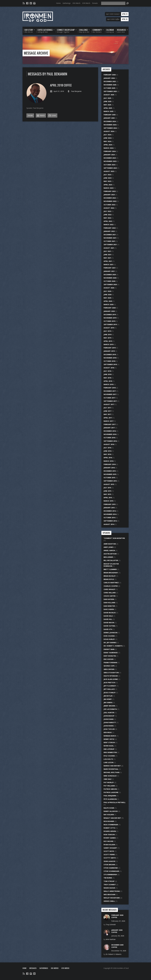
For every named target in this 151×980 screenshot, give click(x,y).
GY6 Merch (86, 3)
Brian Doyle (109, 579)
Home (58, 3)
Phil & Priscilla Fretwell (115, 802)
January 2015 (109, 508)
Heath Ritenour (111, 676)
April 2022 (108, 221)
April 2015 (108, 498)
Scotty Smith (110, 858)
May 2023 (107, 181)
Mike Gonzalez (110, 776)
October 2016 (109, 438)
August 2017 (109, 404)
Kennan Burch (110, 736)
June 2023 (107, 178)
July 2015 (107, 488)
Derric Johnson (110, 633)
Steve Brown (109, 865)
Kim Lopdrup (109, 749)
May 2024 (107, 141)
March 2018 (108, 384)
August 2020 (109, 288)
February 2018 (110, 388)
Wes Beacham (109, 894)
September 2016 (110, 441)
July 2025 (107, 98)
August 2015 (109, 484)
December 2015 (110, 471)
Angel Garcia (109, 550)
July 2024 (107, 135)
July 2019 (107, 331)
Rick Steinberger (111, 825)
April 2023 (108, 185)
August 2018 (109, 368)
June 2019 (107, 334)
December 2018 (110, 354)
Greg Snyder (109, 669)
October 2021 (109, 241)
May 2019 (107, 338)
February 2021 (110, 268)
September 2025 (110, 91)
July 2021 (107, 251)
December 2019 (110, 315)
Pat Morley (109, 782)
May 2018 (107, 378)
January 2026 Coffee (117, 931)
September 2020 (110, 284)
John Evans (109, 719)
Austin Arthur (110, 554)
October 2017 (109, 398)
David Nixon (109, 623)
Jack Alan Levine (111, 679)
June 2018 (107, 374)
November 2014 (110, 514)
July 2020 (107, 291)
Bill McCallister (111, 560)
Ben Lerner (108, 557)
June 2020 (107, 295)
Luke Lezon (108, 762)
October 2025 (109, 88)
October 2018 (109, 361)
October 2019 (109, 321)
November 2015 (110, 474)
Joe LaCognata (110, 709)
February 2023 (110, 191)
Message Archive (36, 53)
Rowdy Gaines (110, 838)
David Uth (108, 629)
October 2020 (109, 281)
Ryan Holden (109, 845)
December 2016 (110, 431)
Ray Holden (109, 815)
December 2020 (110, 275)
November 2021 (110, 238)
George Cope (109, 666)
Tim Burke (108, 878)
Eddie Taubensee (111, 653)
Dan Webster (109, 606)
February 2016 (110, 464)
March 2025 (108, 111)
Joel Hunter (109, 713)
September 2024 (110, 128)
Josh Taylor (109, 729)
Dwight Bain (109, 649)
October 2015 (109, 478)
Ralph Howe (109, 808)
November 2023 (110, 161)
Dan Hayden (109, 599)
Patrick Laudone (111, 792)
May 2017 (107, 414)
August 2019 (109, 328)
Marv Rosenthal (111, 769)
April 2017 (108, 418)
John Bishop (109, 716)
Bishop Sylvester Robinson (111, 565)
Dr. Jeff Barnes (110, 643)
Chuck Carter (110, 596)
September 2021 (110, 245)
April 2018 (108, 381)
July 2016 (107, 448)
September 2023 (110, 168)
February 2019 (110, 348)
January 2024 (109, 155)
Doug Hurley (109, 639)
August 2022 (109, 208)
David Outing (109, 626)
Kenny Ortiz (109, 739)
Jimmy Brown (109, 706)
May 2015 (107, 494)
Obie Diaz (108, 779)
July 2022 (107, 211)
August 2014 (109, 524)
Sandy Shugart (110, 848)
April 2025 (108, 108)
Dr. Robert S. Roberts (113, 646)
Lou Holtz (108, 759)
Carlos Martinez (111, 583)
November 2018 (110, 358)
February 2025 (110, 115)
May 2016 (107, 454)
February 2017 (110, 424)
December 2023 (110, 158)
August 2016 (109, 444)
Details (30, 115)
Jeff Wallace (109, 689)
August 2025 (109, 95)
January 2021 (109, 271)
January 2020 (109, 311)
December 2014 (110, 511)
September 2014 (110, 521)
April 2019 (108, 341)
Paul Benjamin (76, 91)
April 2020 (108, 301)
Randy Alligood (111, 811)
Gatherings (67, 3)
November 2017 (110, 394)
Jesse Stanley (110, 693)
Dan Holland (109, 603)
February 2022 (110, 228)
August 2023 (109, 171)
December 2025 (110, 81)
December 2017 (110, 391)
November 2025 (110, 85)
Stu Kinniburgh (110, 875)
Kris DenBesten (110, 752)
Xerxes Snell (109, 901)
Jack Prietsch (109, 682)
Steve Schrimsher (111, 871)
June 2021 (107, 255)
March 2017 (108, 421)
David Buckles (110, 613)
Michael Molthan (111, 772)
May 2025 (107, 105)
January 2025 (109, 118)
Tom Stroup (109, 881)
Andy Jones (109, 547)
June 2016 (107, 451)
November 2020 (110, 278)
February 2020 (110, 308)
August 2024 (109, 131)
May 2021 (107, 258)
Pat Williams (109, 786)
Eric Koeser (109, 659)
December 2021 (110, 235)
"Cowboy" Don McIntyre (114, 538)
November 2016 (110, 434)
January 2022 (109, 231)
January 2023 (109, 195)
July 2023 (107, 175)
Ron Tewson (109, 835)
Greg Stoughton (111, 673)
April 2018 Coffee (61, 85)
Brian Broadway (111, 573)
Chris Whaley (109, 589)
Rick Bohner (109, 821)
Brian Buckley (110, 576)
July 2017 (107, 408)
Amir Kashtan (110, 544)
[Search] (113, 3)
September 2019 (110, 324)
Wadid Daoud (109, 888)
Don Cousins (109, 636)
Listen (52, 115)
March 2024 (108, 148)
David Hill (108, 619)
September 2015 (110, 481)
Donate (95, 3)
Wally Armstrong (112, 891)
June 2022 (107, 215)
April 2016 (108, 458)
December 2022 (110, 198)
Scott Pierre (109, 855)
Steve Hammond (111, 868)
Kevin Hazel (109, 746)
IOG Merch (76, 3)
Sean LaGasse (109, 861)
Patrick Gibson (110, 789)
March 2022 (108, 225)
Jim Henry (108, 699)
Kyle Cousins (109, 756)
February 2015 (110, 504)
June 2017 (107, 411)
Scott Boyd (109, 851)
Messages (33, 968)
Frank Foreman (110, 663)
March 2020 (108, 304)
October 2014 (109, 518)
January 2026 (109, 78)
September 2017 (110, 401)
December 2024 (110, 121)
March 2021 (108, 264)
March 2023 (108, 188)
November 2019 (110, 318)
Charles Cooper (111, 586)
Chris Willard (110, 593)
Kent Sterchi (109, 742)
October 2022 (109, 205)
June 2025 (107, 101)
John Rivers (109, 726)
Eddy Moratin (110, 656)
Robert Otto (109, 828)
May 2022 (107, 218)
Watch (41, 115)
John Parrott (110, 722)
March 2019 (108, 344)
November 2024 (110, 125)
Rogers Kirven (110, 831)
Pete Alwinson (110, 799)
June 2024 (107, 138)
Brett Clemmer (110, 569)
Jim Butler (108, 696)
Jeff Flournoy (110, 686)
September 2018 (110, 364)
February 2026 (110, 75)
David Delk (108, 616)
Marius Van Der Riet (112, 766)
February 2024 (110, 151)
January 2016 (109, 468)
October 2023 (109, 165)
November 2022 (110, 201)
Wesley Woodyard (112, 898)
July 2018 (107, 371)
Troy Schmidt (110, 885)
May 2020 (107, 298)
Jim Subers (108, 702)
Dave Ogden (109, 609)
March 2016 (108, 461)
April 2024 (108, 145)
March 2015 (108, 501)
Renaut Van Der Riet (112, 818)
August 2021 (109, 248)
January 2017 (109, 428)
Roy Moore (108, 841)
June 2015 (107, 491)
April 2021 (108, 261)
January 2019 (109, 351)
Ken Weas (108, 732)
